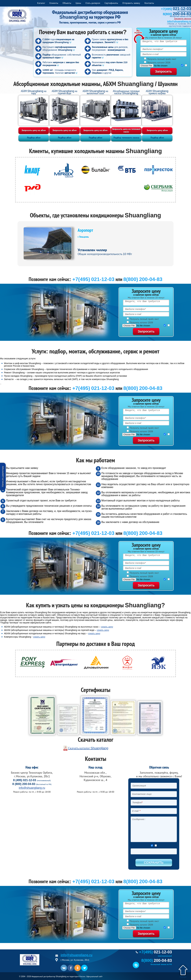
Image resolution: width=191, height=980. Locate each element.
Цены (78, 3)
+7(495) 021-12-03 (93, 279)
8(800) (177, 14)
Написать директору (3, 476)
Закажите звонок (182, 18)
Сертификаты (111, 3)
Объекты (67, 3)
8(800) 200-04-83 (143, 279)
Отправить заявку (131, 3)
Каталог (41, 3)
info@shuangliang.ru (179, 21)
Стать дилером (93, 3)
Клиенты (54, 3)
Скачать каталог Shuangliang (88, 748)
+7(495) (176, 9)
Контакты (149, 3)
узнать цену (107, 627)
